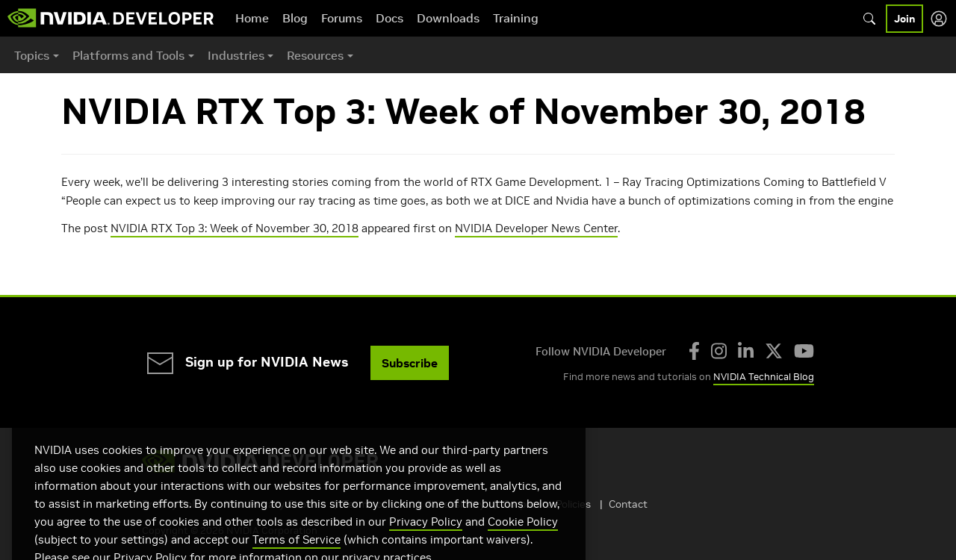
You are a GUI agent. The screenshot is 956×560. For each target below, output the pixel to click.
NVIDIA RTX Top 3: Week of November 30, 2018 (235, 228)
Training (516, 18)
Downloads (448, 18)
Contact (628, 504)
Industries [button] (236, 55)
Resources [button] (315, 55)
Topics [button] (32, 55)
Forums (342, 18)
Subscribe (410, 363)
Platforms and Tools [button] (128, 55)
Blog (295, 18)
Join (904, 19)
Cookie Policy (523, 537)
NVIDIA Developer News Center (536, 228)
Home (252, 18)
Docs (389, 18)
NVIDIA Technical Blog (764, 377)
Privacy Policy (426, 537)
